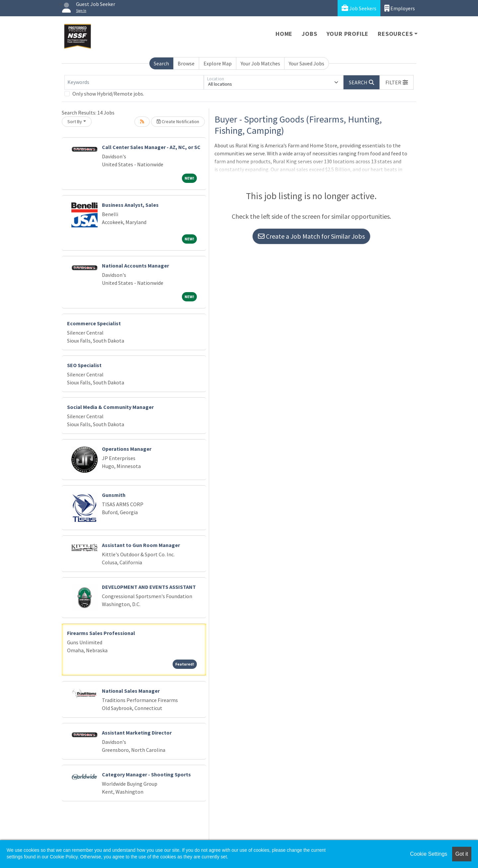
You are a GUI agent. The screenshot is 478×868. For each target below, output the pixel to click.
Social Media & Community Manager (110, 407)
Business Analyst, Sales (130, 205)
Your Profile (348, 34)
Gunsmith (114, 495)
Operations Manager (127, 449)
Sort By (75, 121)
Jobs (309, 34)
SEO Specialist (84, 365)
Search (161, 63)
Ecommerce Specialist (94, 323)
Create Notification (178, 121)
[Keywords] (134, 82)
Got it (462, 854)
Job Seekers (359, 8)
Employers (400, 8)
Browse (186, 63)
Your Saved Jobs (307, 63)
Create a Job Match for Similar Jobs (311, 236)
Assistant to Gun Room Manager (141, 545)
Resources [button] (395, 34)
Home (284, 34)
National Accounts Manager (135, 266)
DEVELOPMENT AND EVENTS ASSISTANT (149, 587)
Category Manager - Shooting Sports (146, 774)
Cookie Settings (429, 854)
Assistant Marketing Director (137, 733)
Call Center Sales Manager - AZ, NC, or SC (151, 147)
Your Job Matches (260, 63)
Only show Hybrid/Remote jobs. (108, 94)
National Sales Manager (131, 691)
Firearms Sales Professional (101, 633)
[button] (397, 82)
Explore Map (218, 63)
